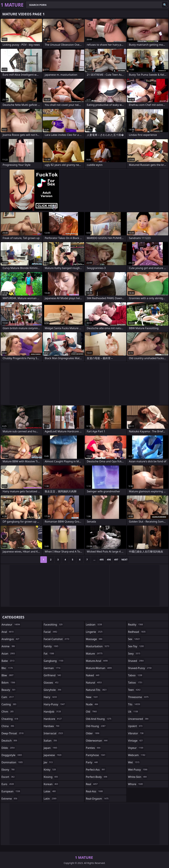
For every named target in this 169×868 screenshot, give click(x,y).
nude (92, 704)
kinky (50, 770)
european (11, 791)
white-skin (138, 777)
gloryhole (53, 690)
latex (50, 791)
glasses (52, 683)
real (92, 784)
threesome (139, 697)
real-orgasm (98, 799)
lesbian (94, 625)
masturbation (98, 646)
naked (93, 675)
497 (116, 560)
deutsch (10, 741)
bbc (8, 668)
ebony (8, 770)
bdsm (9, 683)
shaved (136, 661)
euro (8, 784)
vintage (136, 741)
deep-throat (13, 733)
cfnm (8, 712)
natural (94, 683)
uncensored (139, 719)
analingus (11, 639)
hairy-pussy (55, 704)
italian (51, 741)
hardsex (52, 726)
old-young (96, 726)
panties (93, 748)
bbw (8, 675)
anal (8, 632)
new (92, 697)
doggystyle (12, 755)
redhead (137, 632)
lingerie (95, 632)
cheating (10, 719)
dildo (8, 748)
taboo (135, 675)
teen (135, 690)
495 (102, 560)
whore (136, 784)
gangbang (54, 661)
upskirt (136, 726)
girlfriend (53, 675)
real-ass (95, 791)
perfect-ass (96, 770)
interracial (54, 733)
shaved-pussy (140, 668)
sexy (135, 654)
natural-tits (97, 690)
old (92, 712)
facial (51, 632)
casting (9, 704)
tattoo (136, 683)
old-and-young (99, 719)
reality (136, 625)
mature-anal (97, 661)
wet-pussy (138, 770)
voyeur (136, 748)
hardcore (53, 719)
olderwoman (97, 741)
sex (134, 639)
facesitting (54, 625)
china (8, 726)
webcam (137, 755)
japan (51, 748)
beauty (9, 690)
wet (134, 762)
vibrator (136, 733)
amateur (11, 625)
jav (49, 762)
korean (51, 784)
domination (12, 762)
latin (51, 799)
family (51, 646)
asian (9, 654)
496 (109, 560)
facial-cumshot (57, 639)
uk (133, 712)
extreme (10, 799)
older (93, 733)
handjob (53, 712)
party (92, 762)
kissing (51, 777)
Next (125, 560)
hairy (51, 697)
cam (8, 697)
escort (8, 777)
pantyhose (96, 755)
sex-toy (136, 646)
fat (49, 654)
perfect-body (97, 777)
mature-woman (99, 668)
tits (135, 704)
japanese (53, 755)
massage (94, 639)
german (52, 668)
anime (9, 646)
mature (95, 654)
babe (8, 661)
